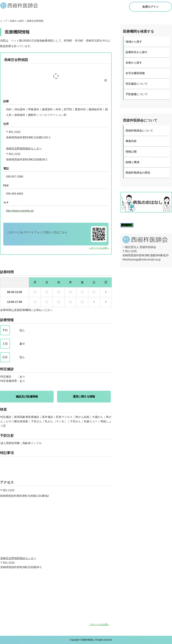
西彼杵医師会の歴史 (138, 173)
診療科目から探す (137, 52)
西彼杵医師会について (139, 131)
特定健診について (137, 84)
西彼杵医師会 (22, 5)
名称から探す (134, 63)
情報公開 (131, 152)
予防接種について (137, 94)
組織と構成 (132, 162)
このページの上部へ (99, 248)
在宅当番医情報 (135, 73)
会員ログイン (150, 7)
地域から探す (134, 42)
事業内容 (131, 141)
